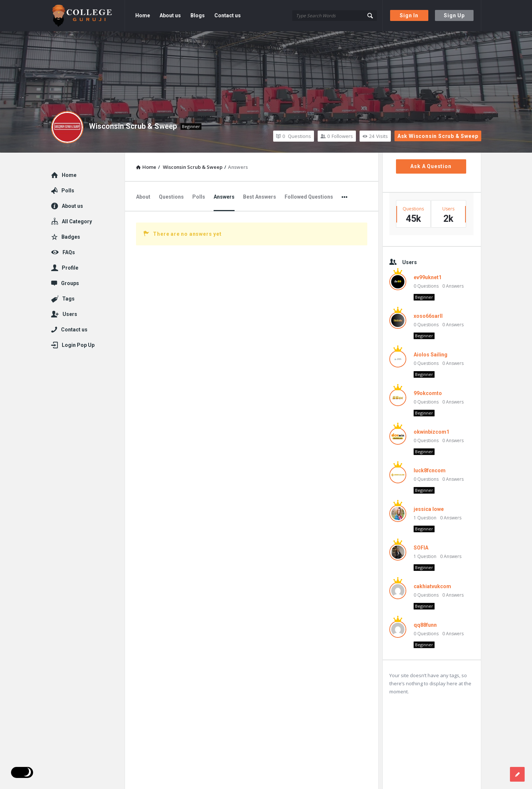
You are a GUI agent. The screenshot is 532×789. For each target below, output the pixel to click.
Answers (224, 197)
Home (143, 15)
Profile (70, 268)
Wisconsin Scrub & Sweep (133, 126)
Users (70, 314)
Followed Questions (309, 197)
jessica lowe (429, 509)
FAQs (69, 252)
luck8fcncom (430, 470)
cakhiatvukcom (432, 586)
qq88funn (425, 625)
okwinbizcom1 (431, 432)
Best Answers (260, 197)
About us (170, 15)
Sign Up (454, 15)
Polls (199, 197)
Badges (71, 237)
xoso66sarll (428, 316)
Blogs (198, 15)
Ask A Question (431, 166)
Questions (294, 136)
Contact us (228, 15)
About (143, 197)
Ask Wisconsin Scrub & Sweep (438, 136)
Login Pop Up (78, 345)
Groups (70, 283)
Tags (68, 299)
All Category (77, 221)
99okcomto (428, 393)
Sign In (409, 15)
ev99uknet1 (428, 277)
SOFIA (421, 548)
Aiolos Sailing (431, 355)
